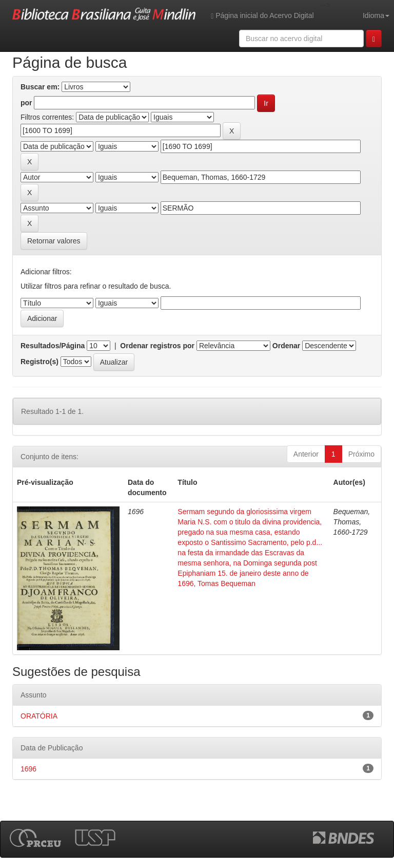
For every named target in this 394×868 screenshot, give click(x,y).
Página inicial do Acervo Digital (262, 16)
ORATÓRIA (39, 716)
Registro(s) (40, 362)
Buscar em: (40, 87)
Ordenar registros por (157, 346)
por (26, 103)
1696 (28, 769)
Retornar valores (54, 241)
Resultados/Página (53, 346)
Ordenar (286, 346)
